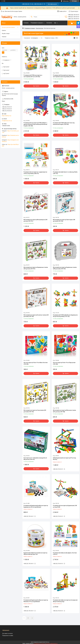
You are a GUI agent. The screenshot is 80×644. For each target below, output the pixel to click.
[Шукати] (32, 17)
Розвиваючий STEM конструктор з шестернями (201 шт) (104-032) (33, 76)
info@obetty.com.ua (7, 121)
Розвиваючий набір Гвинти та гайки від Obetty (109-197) (65, 173)
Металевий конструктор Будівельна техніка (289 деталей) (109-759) (65, 268)
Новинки (4, 37)
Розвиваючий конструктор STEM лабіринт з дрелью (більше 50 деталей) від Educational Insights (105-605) (35, 124)
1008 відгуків (66, 1)
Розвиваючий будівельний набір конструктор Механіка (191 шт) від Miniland (36, 601)
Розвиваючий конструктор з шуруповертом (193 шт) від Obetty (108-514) (35, 173)
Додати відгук (74, 11)
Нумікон (4, 30)
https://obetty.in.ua (7, 116)
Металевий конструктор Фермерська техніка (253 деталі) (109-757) (36, 268)
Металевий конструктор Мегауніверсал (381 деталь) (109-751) (36, 220)
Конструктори (39, 28)
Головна (26, 23)
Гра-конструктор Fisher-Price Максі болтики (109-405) (36, 363)
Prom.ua (47, 642)
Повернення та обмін (8, 636)
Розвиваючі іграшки (37, 23)
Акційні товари (6, 34)
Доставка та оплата (7, 633)
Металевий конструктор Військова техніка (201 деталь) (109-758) (64, 411)
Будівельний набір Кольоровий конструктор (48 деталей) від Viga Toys (35, 554)
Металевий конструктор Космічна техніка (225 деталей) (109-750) (36, 316)
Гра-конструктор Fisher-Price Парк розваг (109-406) (64, 363)
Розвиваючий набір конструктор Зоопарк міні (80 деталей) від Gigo (65, 601)
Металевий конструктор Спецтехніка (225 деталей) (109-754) (35, 411)
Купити (37, 86)
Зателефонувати (52, 4)
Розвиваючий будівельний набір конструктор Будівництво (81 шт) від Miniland (36, 506)
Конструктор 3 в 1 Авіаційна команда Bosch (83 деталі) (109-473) (35, 459)
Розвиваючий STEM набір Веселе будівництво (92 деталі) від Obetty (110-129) (65, 316)
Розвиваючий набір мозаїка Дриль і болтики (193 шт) (65, 554)
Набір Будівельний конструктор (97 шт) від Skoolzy (64, 459)
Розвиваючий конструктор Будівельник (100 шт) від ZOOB (65, 506)
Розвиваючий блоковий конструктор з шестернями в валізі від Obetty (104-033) (64, 76)
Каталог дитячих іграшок (8, 27)
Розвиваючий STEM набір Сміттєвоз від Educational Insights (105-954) (64, 124)
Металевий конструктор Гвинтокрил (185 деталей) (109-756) (64, 220)
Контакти (49, 23)
